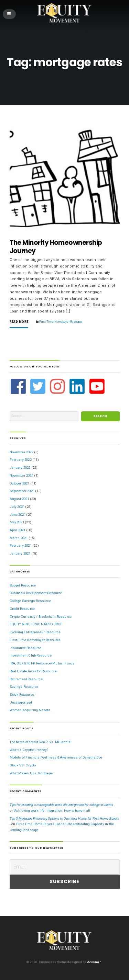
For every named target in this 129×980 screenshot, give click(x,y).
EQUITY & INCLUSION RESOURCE (36, 624)
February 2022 (21, 460)
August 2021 (19, 499)
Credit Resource (22, 609)
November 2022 (21, 452)
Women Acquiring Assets (30, 710)
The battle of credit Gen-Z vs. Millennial (41, 742)
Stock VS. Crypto (23, 765)
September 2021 (22, 491)
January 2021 (20, 553)
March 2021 (19, 538)
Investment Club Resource (31, 655)
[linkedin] (78, 386)
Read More (19, 322)
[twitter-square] (39, 386)
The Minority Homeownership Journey (56, 247)
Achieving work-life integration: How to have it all (52, 811)
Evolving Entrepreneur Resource (35, 632)
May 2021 (17, 522)
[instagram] (58, 386)
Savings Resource (24, 687)
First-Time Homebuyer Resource (61, 322)
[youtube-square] (97, 386)
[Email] (65, 867)
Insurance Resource (26, 648)
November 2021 (21, 475)
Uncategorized (21, 702)
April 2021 (18, 530)
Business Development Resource (36, 593)
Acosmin (94, 962)
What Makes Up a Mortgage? (32, 773)
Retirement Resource (26, 679)
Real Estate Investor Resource (33, 671)
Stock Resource (22, 694)
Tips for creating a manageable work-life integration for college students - (62, 805)
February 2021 (21, 545)
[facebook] (19, 386)
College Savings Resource (30, 601)
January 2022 (20, 468)
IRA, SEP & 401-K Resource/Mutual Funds (42, 663)
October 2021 (20, 483)
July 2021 (17, 507)
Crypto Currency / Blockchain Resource (41, 617)
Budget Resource (23, 585)
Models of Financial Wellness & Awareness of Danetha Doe (56, 757)
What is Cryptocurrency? (29, 750)
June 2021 (18, 515)
